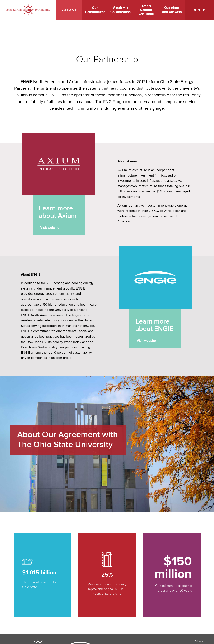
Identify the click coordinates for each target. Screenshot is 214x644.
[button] (199, 10)
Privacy (199, 641)
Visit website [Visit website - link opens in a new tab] (50, 228)
